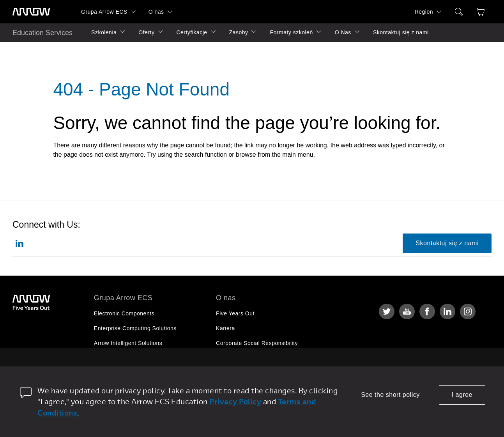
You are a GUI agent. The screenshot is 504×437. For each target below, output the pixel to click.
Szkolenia (104, 32)
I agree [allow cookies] (462, 395)
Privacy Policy (235, 401)
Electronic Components (124, 313)
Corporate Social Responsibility (257, 343)
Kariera (225, 328)
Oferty (146, 32)
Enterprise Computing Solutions (135, 328)
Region (424, 12)
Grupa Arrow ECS (104, 12)
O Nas (343, 32)
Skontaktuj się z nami (401, 32)
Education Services (42, 33)
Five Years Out (235, 313)
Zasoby (239, 32)
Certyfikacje (192, 32)
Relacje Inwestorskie (243, 358)
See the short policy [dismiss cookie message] (390, 395)
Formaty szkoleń (291, 32)
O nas (156, 12)
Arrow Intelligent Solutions (128, 343)
